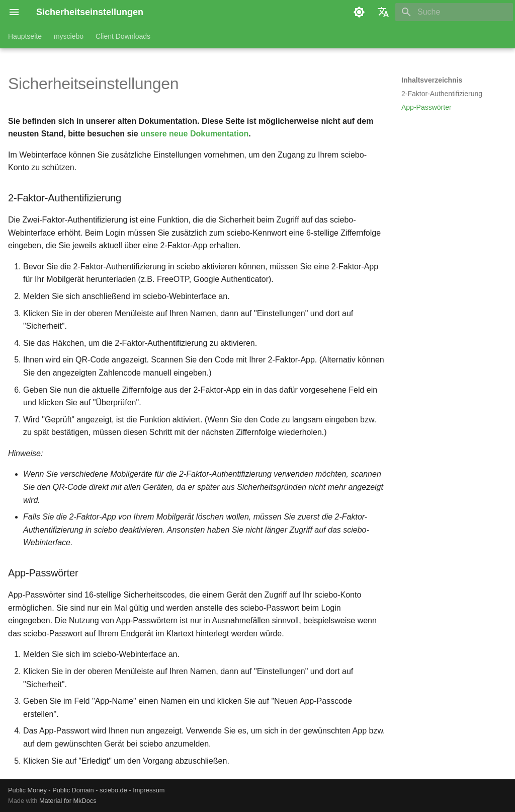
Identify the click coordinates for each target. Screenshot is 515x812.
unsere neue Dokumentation (194, 134)
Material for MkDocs (68, 801)
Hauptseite (25, 36)
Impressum (149, 790)
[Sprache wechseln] (383, 12)
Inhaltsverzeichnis (432, 80)
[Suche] (454, 12)
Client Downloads (123, 36)
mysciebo (69, 36)
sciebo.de (113, 790)
